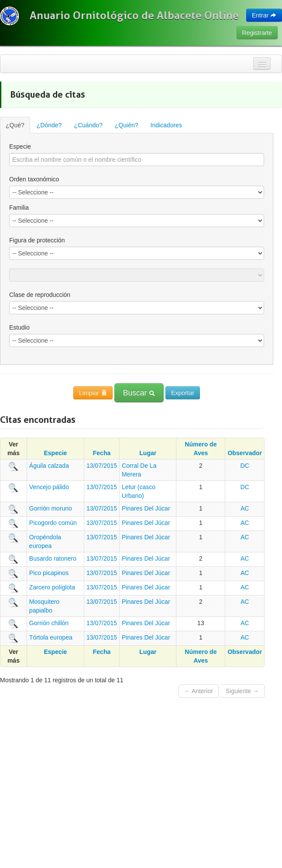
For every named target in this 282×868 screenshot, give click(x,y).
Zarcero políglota (52, 587)
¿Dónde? (49, 125)
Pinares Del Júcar (146, 508)
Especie (20, 146)
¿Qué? (15, 125)
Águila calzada (49, 466)
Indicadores (166, 125)
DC (245, 466)
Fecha (102, 453)
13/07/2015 (102, 466)
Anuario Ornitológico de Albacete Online (134, 15)
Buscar (139, 393)
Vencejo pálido (49, 487)
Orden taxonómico (34, 179)
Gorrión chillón (49, 623)
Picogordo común (53, 523)
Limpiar (93, 393)
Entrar (264, 15)
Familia (19, 208)
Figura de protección (37, 240)
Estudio (19, 327)
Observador (245, 453)
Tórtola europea (51, 637)
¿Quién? (127, 125)
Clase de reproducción (40, 295)
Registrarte (257, 33)
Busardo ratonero (53, 558)
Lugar (148, 453)
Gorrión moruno (51, 508)
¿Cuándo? (88, 125)
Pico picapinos (49, 573)
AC (245, 508)
